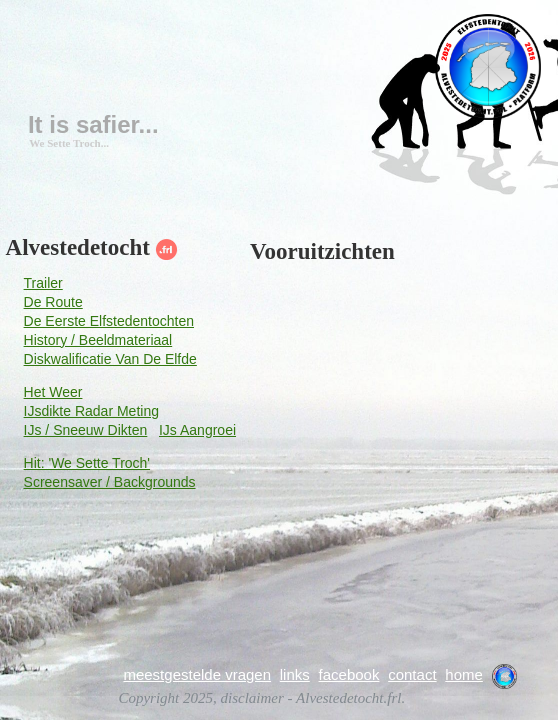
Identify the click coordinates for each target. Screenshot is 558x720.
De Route (53, 302)
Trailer (43, 283)
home (464, 674)
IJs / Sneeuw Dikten (86, 430)
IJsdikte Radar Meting (91, 411)
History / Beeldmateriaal (98, 340)
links (295, 674)
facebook (349, 674)
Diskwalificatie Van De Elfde (110, 359)
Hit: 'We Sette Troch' (87, 463)
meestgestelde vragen (197, 674)
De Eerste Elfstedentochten (109, 321)
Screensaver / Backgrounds (110, 482)
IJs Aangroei (197, 430)
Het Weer (53, 392)
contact (412, 674)
